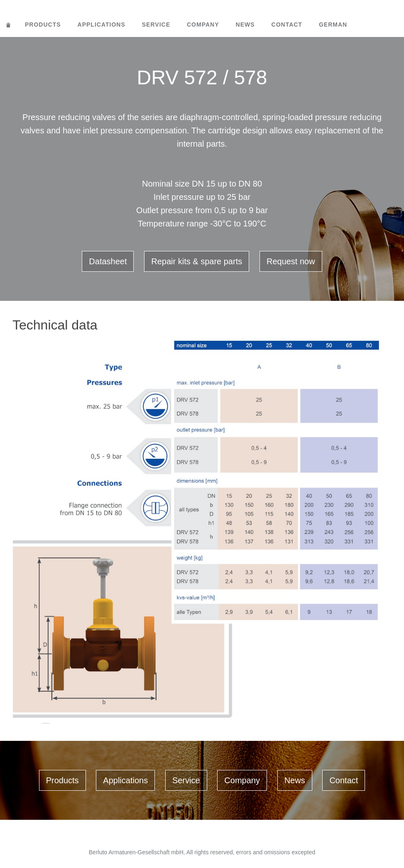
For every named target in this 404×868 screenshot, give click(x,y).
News (245, 25)
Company (203, 25)
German (333, 25)
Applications (102, 25)
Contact (287, 25)
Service (156, 25)
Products (43, 25)
